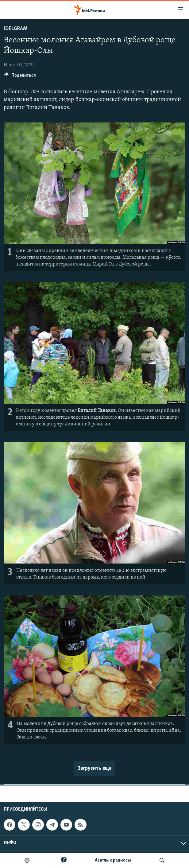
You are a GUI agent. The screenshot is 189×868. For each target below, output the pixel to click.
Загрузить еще (94, 768)
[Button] (20, 77)
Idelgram (15, 29)
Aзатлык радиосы (113, 860)
